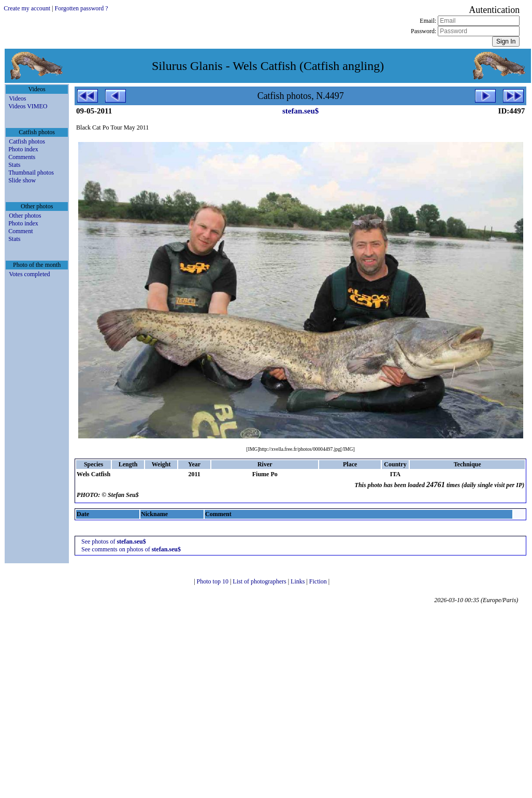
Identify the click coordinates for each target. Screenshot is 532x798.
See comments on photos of (131, 549)
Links (298, 581)
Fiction (319, 581)
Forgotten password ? (82, 8)
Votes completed (29, 274)
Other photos (25, 216)
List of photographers (260, 581)
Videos (17, 98)
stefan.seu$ (300, 111)
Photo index (23, 149)
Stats (14, 165)
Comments (22, 157)
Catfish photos (27, 141)
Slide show (22, 180)
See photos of (114, 541)
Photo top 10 (213, 581)
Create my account (27, 8)
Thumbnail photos (31, 173)
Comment (20, 231)
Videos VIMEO (28, 106)
